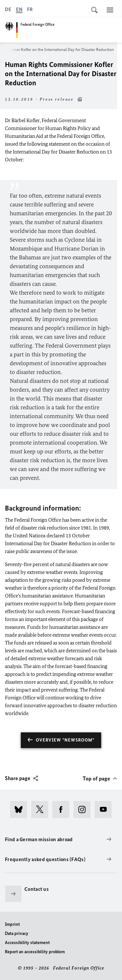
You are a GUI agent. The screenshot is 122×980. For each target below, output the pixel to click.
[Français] (30, 9)
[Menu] (110, 10)
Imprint (12, 924)
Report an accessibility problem (35, 952)
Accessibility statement (27, 943)
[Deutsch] (8, 9)
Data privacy (17, 933)
